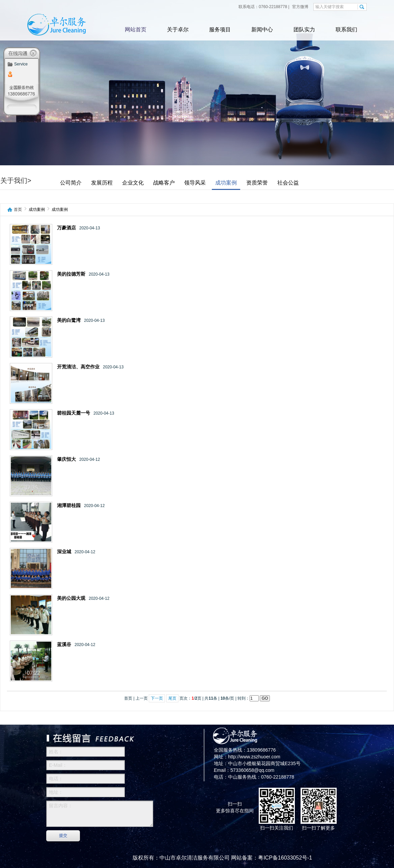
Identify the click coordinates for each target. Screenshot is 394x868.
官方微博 (300, 7)
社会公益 (288, 183)
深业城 (64, 552)
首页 (18, 210)
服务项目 (220, 30)
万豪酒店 (66, 228)
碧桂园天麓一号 (74, 413)
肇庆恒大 (66, 459)
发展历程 (102, 183)
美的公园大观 (71, 598)
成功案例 (226, 183)
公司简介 (71, 183)
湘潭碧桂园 (69, 506)
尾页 (172, 698)
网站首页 (136, 30)
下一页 (157, 698)
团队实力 (304, 30)
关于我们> (16, 180)
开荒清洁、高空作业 (78, 367)
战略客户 (164, 183)
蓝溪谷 (64, 645)
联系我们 (346, 30)
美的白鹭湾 (69, 320)
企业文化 (133, 183)
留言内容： (100, 814)
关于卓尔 (178, 30)
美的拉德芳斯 (71, 274)
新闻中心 (262, 30)
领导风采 (195, 183)
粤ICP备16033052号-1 (285, 858)
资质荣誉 (257, 183)
